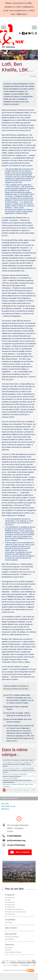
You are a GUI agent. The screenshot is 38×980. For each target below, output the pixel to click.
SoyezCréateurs (26, 965)
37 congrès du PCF (10, 907)
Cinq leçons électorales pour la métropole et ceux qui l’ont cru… (18, 771)
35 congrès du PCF (10, 902)
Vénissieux (9, 944)
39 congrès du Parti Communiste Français (15, 912)
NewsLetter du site (8, 806)
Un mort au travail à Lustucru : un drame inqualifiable (18, 768)
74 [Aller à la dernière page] (34, 790)
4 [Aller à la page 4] (13, 790)
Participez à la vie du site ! (28, 975)
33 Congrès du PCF (10, 898)
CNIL (34, 961)
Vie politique (10, 920)
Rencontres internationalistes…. (13, 937)
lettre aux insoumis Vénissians (12, 776)
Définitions (5, 809)
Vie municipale (8, 947)
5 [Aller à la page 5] (16, 790)
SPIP (34, 965)
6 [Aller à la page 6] (19, 790)
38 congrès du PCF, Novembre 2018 (14, 909)
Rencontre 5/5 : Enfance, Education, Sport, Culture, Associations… (18, 785)
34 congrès (8, 900)
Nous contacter (20, 852)
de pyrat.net (15, 965)
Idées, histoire (11, 928)
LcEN (3, 963)
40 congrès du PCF (10, 914)
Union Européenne (9, 939)
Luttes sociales (8, 922)
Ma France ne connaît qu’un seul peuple (15, 774)
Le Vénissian (8, 950)
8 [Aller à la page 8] (24, 790)
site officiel (9, 379)
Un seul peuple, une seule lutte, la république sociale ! (19, 762)
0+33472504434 (14, 836)
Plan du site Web (14, 889)
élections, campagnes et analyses (13, 952)
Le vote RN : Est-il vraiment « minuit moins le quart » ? (19, 760)
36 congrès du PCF (10, 905)
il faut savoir (14, 963)
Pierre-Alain (33, 76)
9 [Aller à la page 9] (27, 790)
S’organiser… (11, 895)
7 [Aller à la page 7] (22, 790)
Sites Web (5, 804)
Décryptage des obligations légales (27, 963)
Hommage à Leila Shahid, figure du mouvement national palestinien (17, 781)
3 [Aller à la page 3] (10, 790)
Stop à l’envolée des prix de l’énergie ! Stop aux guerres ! (17, 765)
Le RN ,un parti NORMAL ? (11, 778)
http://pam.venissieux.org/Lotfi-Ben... (16, 689)
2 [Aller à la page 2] (7, 790)
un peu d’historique (16, 845)
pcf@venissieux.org (16, 840)
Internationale (11, 934)
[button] (20, 34)
